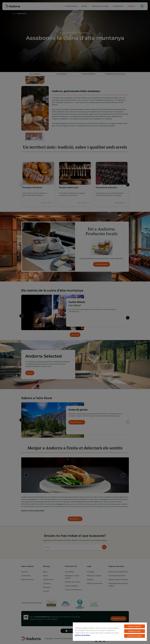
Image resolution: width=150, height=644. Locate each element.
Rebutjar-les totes (135, 631)
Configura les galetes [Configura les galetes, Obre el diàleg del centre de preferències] (135, 636)
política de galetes (82, 635)
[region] (110, 632)
